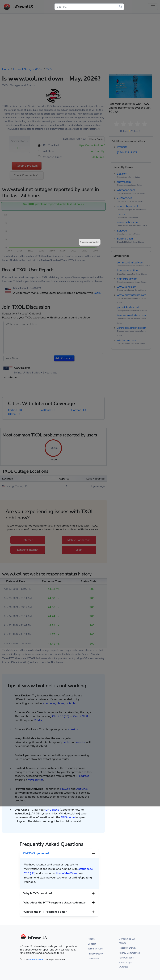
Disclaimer (93, 959)
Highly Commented (129, 953)
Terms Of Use (95, 949)
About (91, 939)
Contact (92, 944)
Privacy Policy (95, 954)
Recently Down (127, 948)
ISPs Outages (126, 958)
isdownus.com (36, 960)
